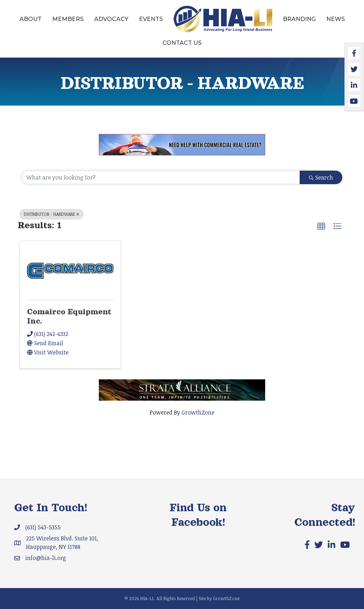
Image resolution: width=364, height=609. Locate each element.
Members (68, 19)
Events (151, 19)
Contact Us (182, 43)
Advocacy (111, 19)
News (336, 19)
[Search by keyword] (161, 177)
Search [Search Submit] (321, 177)
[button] (321, 226)
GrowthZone (198, 412)
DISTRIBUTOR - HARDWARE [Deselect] (52, 214)
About (31, 19)
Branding (299, 19)
